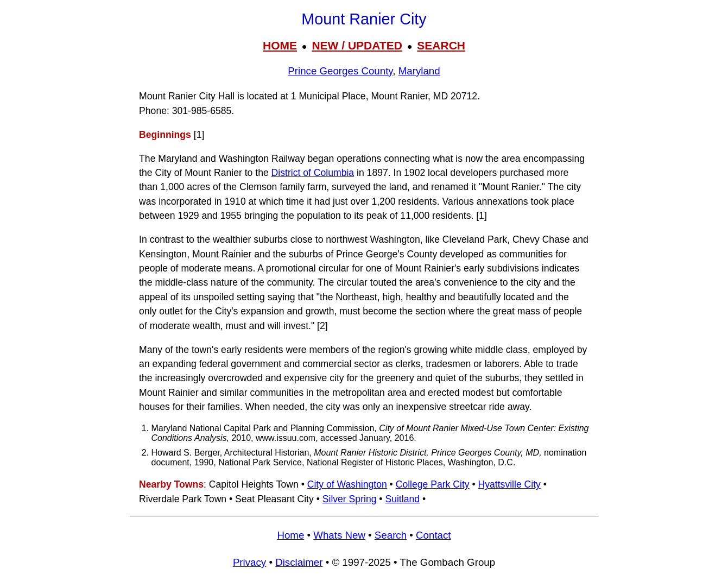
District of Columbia (313, 173)
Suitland (402, 499)
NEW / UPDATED (357, 45)
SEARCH (441, 45)
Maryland (419, 71)
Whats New (339, 535)
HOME (280, 45)
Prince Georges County (340, 71)
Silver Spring (350, 499)
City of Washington (347, 484)
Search (391, 535)
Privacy (249, 562)
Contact (433, 535)
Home (290, 535)
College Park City (433, 484)
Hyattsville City (509, 484)
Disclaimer (299, 562)
